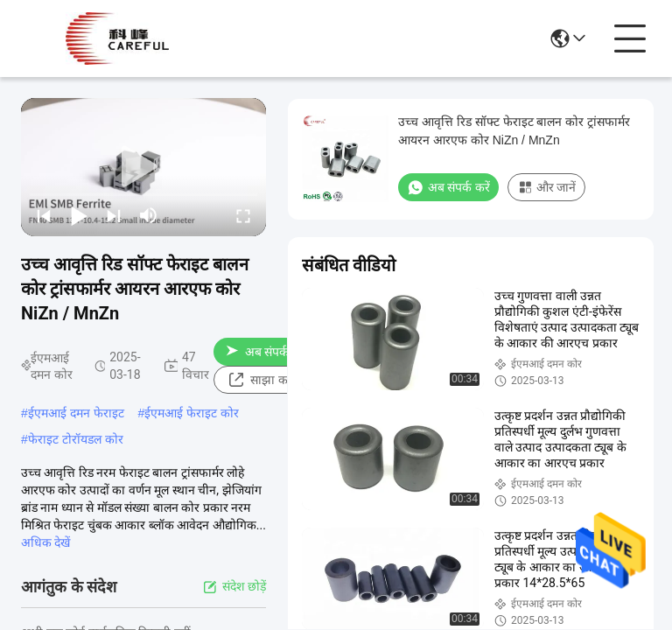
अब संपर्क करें (266, 352)
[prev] (44, 215)
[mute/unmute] (149, 215)
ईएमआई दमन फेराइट (76, 413)
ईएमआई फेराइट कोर (192, 413)
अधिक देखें (45, 542)
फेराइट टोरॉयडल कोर (76, 439)
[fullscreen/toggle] (243, 215)
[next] (114, 215)
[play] (143, 167)
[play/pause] (79, 215)
